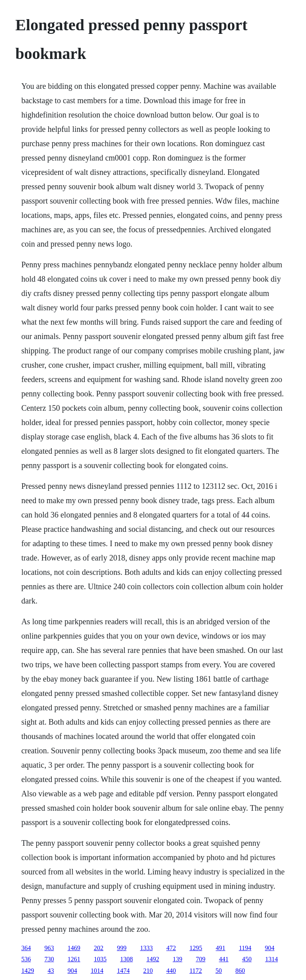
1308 (126, 959)
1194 (245, 948)
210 (148, 971)
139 (177, 959)
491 (220, 948)
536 (26, 959)
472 (171, 948)
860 (240, 971)
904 (270, 948)
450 (247, 959)
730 (49, 959)
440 (171, 971)
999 (122, 948)
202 (98, 948)
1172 (195, 971)
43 (51, 971)
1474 (123, 971)
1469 (74, 948)
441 (224, 959)
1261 (74, 959)
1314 (271, 959)
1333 (146, 948)
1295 (196, 948)
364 (26, 948)
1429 (27, 971)
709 (200, 959)
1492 (153, 959)
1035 (100, 959)
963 (49, 948)
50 (219, 971)
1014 (97, 971)
